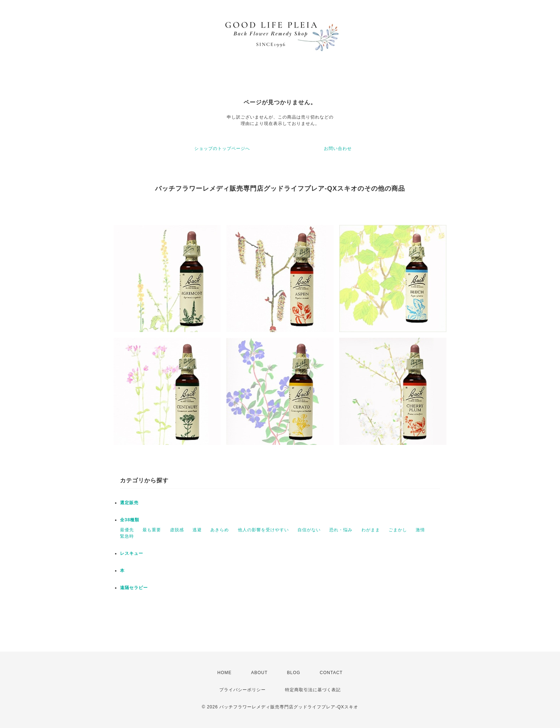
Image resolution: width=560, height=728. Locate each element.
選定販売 (129, 503)
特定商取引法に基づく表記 (313, 690)
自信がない (309, 530)
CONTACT (331, 673)
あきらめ (220, 530)
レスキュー (132, 553)
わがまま (371, 530)
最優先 (127, 530)
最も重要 (152, 530)
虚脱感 (177, 530)
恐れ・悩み (341, 530)
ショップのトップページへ (222, 149)
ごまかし (398, 530)
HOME (225, 673)
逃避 (197, 530)
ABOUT (259, 673)
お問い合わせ (338, 149)
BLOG (294, 673)
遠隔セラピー (134, 588)
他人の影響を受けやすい (263, 530)
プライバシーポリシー (242, 690)
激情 (420, 530)
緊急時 (127, 536)
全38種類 (130, 520)
